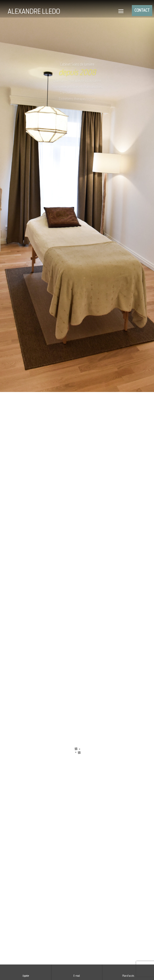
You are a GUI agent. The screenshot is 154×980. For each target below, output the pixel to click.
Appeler (26, 972)
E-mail (77, 972)
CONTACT (142, 11)
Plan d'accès (128, 972)
